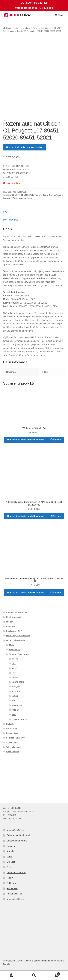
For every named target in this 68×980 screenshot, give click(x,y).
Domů (9, 28)
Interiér (9, 622)
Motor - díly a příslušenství (18, 636)
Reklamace (12, 888)
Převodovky (15, 650)
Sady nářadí (12, 742)
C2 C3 (15, 696)
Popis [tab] (6, 212)
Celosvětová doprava (17, 841)
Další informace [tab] (11, 220)
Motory (12, 645)
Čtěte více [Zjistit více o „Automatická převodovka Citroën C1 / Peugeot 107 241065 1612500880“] (56, 516)
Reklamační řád (14, 894)
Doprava (11, 846)
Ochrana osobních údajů (19, 835)
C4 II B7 (16, 710)
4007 (15, 668)
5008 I (15, 677)
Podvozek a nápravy (15, 738)
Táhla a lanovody (14, 747)
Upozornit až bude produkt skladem (25, 147)
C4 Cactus (17, 705)
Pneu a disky (12, 733)
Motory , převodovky (22, 28)
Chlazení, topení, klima (16, 612)
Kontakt (10, 851)
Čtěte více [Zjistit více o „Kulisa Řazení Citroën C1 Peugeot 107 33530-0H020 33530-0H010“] (56, 592)
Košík (9, 857)
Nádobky (10, 724)
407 (14, 673)
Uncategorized (13, 752)
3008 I (15, 659)
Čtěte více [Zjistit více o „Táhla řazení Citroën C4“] (56, 440)
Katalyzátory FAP (14, 631)
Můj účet (11, 862)
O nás (10, 867)
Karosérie (11, 626)
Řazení (52, 195)
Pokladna (11, 883)
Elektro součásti (13, 617)
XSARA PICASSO (20, 719)
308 (14, 664)
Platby (10, 878)
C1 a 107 (58, 28)
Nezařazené (11, 728)
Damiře (7, 964)
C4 (14, 701)
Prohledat (34, 975)
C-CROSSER (18, 682)
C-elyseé (16, 687)
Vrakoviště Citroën (16, 830)
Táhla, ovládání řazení (42, 28)
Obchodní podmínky (16, 873)
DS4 (14, 715)
